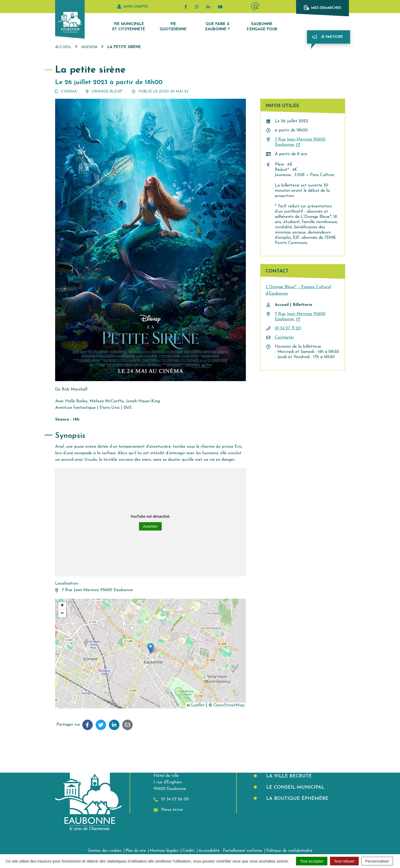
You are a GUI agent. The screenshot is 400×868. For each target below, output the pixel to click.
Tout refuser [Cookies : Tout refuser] (344, 861)
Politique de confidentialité (289, 851)
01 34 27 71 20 (288, 328)
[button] (151, 648)
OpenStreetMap (229, 705)
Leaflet (196, 705)
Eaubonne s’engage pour (262, 27)
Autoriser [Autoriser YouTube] (150, 526)
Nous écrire (168, 810)
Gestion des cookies (105, 851)
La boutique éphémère (297, 799)
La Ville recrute (288, 776)
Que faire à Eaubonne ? (218, 27)
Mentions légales (164, 851)
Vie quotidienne (173, 27)
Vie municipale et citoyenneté (129, 27)
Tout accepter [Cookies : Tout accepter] (312, 861)
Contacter (284, 337)
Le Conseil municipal (294, 787)
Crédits (189, 851)
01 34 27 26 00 (171, 799)
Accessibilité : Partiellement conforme (230, 851)
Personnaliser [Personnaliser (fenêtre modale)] (377, 861)
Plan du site (136, 851)
